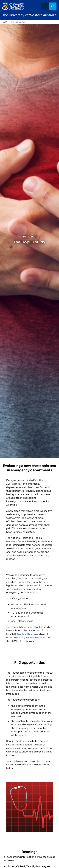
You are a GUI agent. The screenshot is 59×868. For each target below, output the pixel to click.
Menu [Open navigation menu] (45, 6)
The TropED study (19, 22)
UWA (5, 22)
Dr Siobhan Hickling (25, 634)
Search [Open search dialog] (53, 6)
